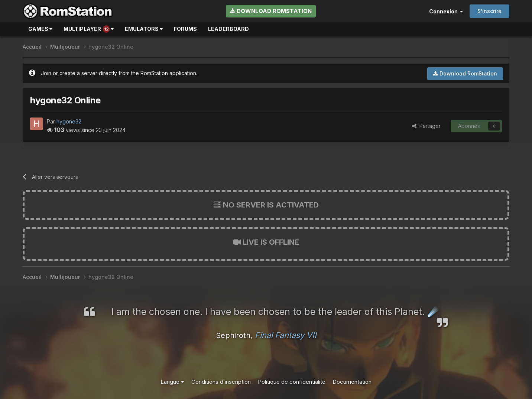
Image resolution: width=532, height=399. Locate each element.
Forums (185, 29)
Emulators (144, 29)
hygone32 (69, 121)
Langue (172, 382)
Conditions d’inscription (221, 382)
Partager (426, 126)
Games (40, 29)
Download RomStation (271, 11)
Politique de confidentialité (292, 382)
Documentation (352, 382)
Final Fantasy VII (286, 335)
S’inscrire (489, 11)
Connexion (446, 11)
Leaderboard (228, 29)
